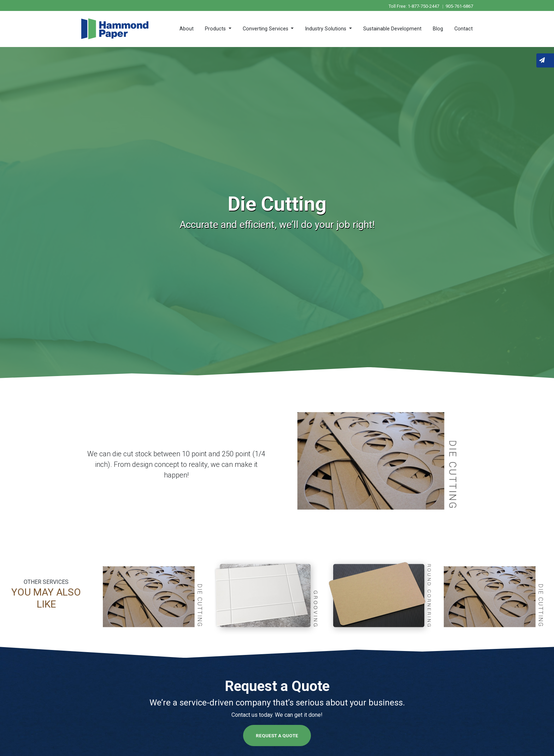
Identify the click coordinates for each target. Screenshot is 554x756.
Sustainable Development (392, 29)
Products (216, 29)
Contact (464, 29)
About (187, 29)
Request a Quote (277, 736)
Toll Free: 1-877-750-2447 (414, 6)
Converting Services (266, 29)
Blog (438, 29)
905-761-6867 (459, 6)
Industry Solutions (326, 29)
